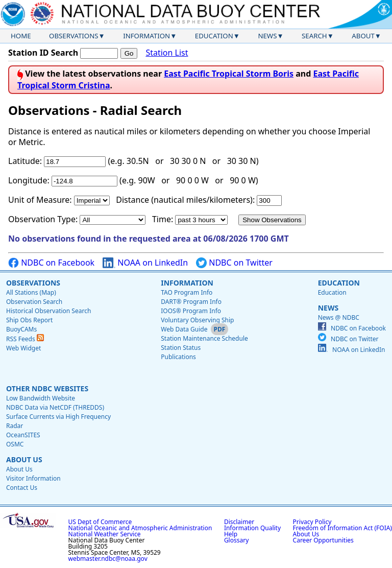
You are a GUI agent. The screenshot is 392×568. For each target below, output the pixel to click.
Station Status (181, 348)
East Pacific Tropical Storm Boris (229, 74)
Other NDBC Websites (47, 388)
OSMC (15, 444)
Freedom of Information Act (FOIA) (342, 528)
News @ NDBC (339, 317)
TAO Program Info (187, 292)
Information (146, 36)
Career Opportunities (323, 540)
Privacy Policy (312, 522)
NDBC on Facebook (51, 263)
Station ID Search (43, 53)
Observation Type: (43, 219)
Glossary (236, 540)
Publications (178, 357)
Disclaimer (239, 522)
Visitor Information (33, 478)
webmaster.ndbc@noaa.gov (108, 559)
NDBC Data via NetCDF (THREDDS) (55, 407)
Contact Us (22, 488)
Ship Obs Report (29, 320)
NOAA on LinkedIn (145, 263)
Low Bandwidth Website (41, 398)
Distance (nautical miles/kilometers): (185, 200)
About (363, 36)
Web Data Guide (184, 329)
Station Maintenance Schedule (204, 338)
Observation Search (34, 302)
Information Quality (252, 528)
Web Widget (23, 348)
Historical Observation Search (48, 311)
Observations (73, 36)
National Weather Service (105, 534)
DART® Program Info (191, 302)
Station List (167, 53)
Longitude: (29, 180)
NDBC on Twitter (234, 263)
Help (231, 534)
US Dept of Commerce (100, 522)
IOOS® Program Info (191, 311)
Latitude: (25, 161)
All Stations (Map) (31, 292)
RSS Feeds (25, 339)
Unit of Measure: (40, 200)
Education (214, 36)
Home (21, 36)
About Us (24, 459)
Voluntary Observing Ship (197, 320)
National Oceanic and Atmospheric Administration (140, 528)
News (267, 36)
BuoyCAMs (21, 329)
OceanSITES (23, 435)
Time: (163, 219)
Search (314, 36)
